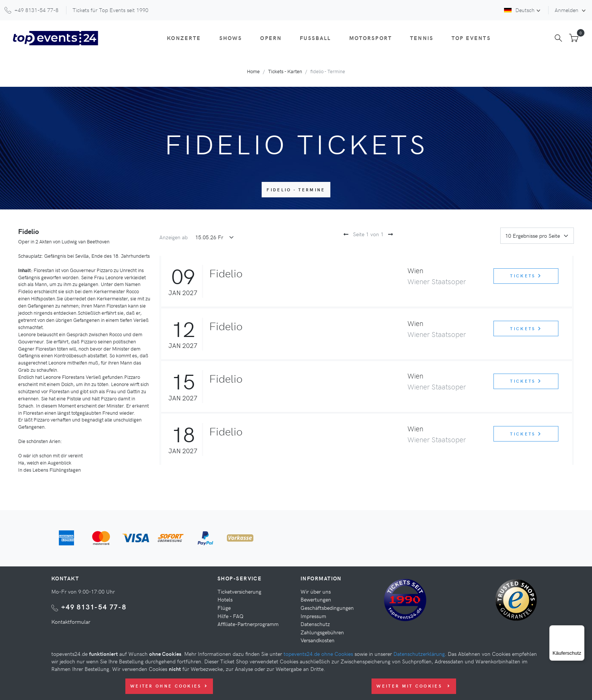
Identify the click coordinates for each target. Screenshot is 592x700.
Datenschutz (315, 624)
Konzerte (184, 38)
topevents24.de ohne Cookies (318, 654)
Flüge (224, 608)
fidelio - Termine (296, 190)
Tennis (422, 38)
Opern (271, 38)
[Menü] (580, 630)
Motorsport (371, 38)
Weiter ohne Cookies (169, 686)
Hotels (225, 599)
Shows (231, 38)
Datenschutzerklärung (419, 654)
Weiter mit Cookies (414, 686)
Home (253, 71)
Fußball (315, 38)
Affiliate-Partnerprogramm (248, 624)
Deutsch (519, 10)
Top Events (471, 38)
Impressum (313, 616)
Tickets (526, 276)
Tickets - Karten (285, 71)
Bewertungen (316, 599)
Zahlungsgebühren (322, 632)
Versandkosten (318, 640)
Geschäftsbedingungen (327, 608)
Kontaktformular (71, 622)
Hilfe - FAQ (230, 616)
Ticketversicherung (239, 591)
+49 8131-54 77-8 (94, 607)
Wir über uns (316, 591)
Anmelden (567, 10)
